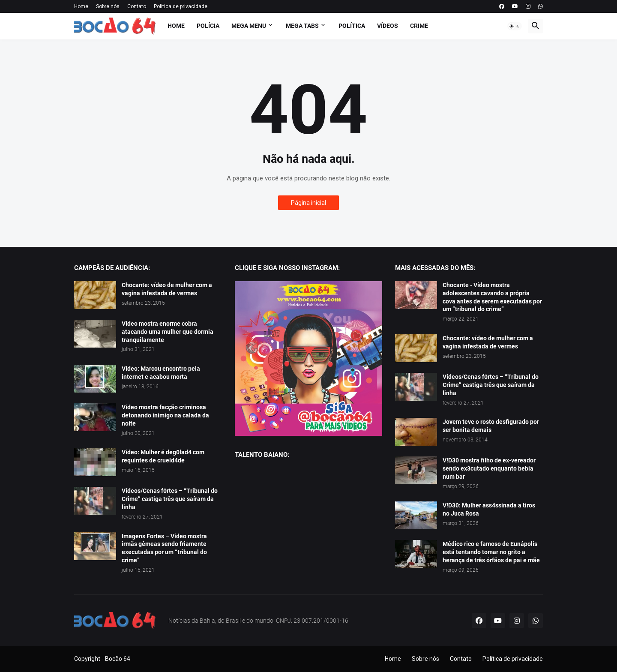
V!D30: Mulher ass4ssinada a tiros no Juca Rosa (489, 509)
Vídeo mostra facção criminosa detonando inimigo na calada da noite (165, 415)
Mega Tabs (302, 26)
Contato (137, 6)
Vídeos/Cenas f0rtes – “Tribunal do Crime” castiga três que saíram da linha (170, 499)
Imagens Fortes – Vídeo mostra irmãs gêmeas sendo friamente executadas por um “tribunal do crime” (164, 548)
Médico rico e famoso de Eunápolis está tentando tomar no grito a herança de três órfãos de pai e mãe (491, 552)
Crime (419, 26)
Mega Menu (249, 26)
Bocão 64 (118, 659)
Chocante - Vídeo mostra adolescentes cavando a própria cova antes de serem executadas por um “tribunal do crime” (492, 297)
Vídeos (388, 26)
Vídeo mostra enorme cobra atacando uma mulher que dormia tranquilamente (168, 332)
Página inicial (308, 203)
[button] (515, 26)
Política (352, 26)
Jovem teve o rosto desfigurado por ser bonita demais (491, 426)
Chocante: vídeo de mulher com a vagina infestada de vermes (167, 289)
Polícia (208, 26)
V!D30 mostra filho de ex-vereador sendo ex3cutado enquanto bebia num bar (489, 468)
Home (81, 6)
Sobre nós (108, 6)
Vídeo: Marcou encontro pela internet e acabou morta (161, 373)
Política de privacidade (181, 6)
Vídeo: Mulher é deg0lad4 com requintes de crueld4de (163, 456)
